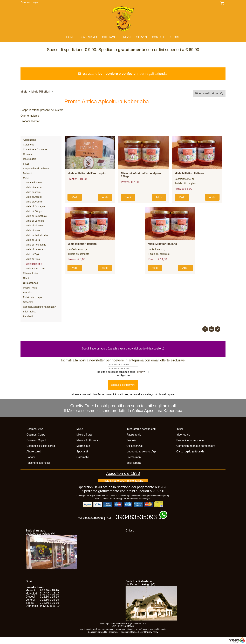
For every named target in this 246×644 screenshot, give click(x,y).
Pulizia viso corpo (32, 297)
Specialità (28, 302)
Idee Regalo (30, 159)
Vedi (75, 197)
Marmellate (83, 446)
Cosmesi (28, 154)
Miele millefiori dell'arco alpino (87, 173)
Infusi (26, 164)
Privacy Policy (152, 632)
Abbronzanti (29, 140)
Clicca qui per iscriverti (123, 385)
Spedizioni (113, 632)
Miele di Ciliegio (34, 211)
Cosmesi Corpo (36, 435)
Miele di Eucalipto (35, 221)
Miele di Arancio (34, 202)
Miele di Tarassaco (36, 249)
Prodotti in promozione (190, 440)
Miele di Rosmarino (36, 245)
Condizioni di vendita (97, 632)
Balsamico (29, 173)
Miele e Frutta (30, 273)
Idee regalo (183, 435)
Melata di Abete (34, 183)
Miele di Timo (33, 259)
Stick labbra (29, 312)
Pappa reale (134, 435)
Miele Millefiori (41, 92)
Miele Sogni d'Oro (35, 269)
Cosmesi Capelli (36, 440)
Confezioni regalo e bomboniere (196, 446)
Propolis (27, 292)
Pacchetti (28, 316)
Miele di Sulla (33, 240)
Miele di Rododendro (37, 235)
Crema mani (134, 457)
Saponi (31, 457)
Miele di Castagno (35, 206)
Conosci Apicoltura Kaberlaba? (39, 307)
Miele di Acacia (34, 187)
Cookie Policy (137, 632)
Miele (24, 92)
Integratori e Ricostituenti (36, 169)
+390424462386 (93, 518)
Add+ (105, 197)
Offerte (27, 278)
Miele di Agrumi (34, 197)
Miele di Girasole (35, 226)
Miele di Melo (33, 230)
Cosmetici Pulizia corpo (41, 446)
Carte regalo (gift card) (190, 452)
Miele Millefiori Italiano (189, 173)
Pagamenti (125, 632)
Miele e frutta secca (88, 440)
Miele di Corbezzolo (36, 216)
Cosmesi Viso (35, 429)
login (35, 2)
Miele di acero (33, 192)
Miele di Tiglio (33, 254)
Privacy (140, 372)
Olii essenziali (30, 283)
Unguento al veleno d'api (141, 452)
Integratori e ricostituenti (141, 429)
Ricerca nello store (209, 93)
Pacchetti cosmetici (38, 463)
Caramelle (29, 145)
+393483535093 (135, 517)
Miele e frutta (84, 435)
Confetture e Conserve (35, 149)
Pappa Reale (30, 288)
